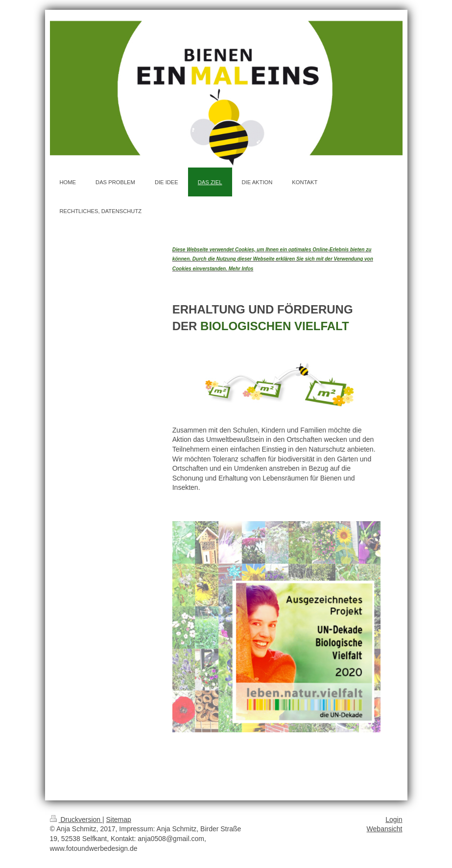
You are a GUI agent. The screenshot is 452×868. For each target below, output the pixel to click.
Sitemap (119, 820)
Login (394, 820)
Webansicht (385, 829)
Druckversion (76, 820)
